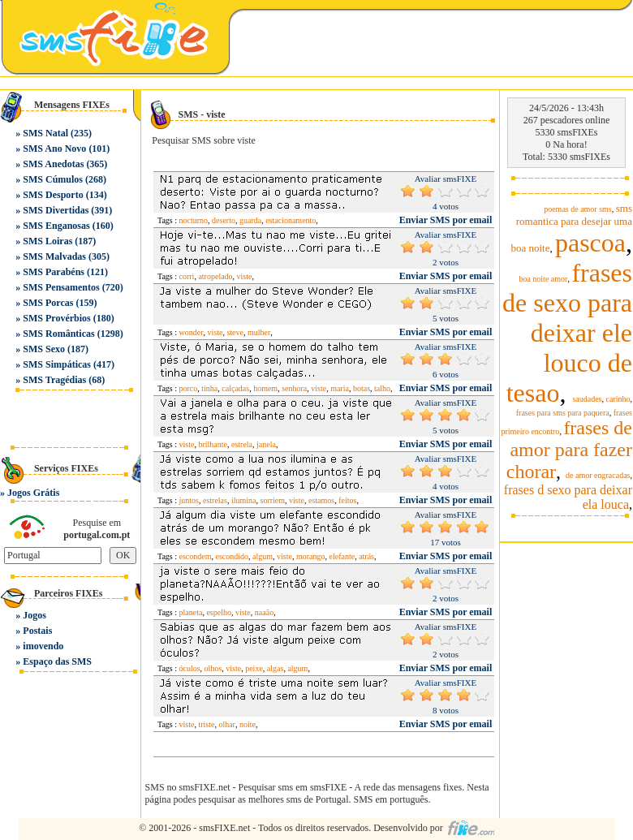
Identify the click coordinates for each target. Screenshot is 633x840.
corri (187, 276)
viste (245, 276)
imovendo (43, 646)
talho (382, 388)
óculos (190, 668)
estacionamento (291, 220)
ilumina (244, 500)
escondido (233, 556)
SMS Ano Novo (54, 149)
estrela (242, 444)
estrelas (215, 500)
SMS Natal (45, 133)
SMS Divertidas (56, 210)
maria (340, 388)
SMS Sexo (44, 349)
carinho (618, 399)
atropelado (215, 276)
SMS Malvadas (54, 256)
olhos (213, 668)
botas (362, 388)
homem (265, 388)
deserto (224, 220)
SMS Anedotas (53, 164)
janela (266, 444)
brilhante (213, 444)
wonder (192, 332)
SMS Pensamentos (61, 287)
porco (189, 388)
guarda (250, 220)
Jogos (34, 615)
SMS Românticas (58, 334)
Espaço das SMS (57, 661)
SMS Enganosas (56, 226)
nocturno (194, 220)
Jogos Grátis (33, 493)
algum (263, 556)
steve (235, 332)
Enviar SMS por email (446, 220)
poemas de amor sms (578, 209)
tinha (209, 388)
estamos (321, 500)
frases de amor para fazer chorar (569, 450)
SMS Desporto (53, 195)
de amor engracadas (598, 475)
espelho (219, 612)
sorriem (273, 500)
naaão (264, 612)
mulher (259, 332)
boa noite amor (543, 279)
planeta (191, 612)
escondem (196, 556)
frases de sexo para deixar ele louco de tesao (567, 333)
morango (311, 556)
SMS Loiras (47, 241)
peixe (254, 668)
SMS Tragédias (54, 380)
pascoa (590, 243)
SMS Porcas (48, 303)
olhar (227, 724)
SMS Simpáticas (57, 364)
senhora (294, 388)
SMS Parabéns (54, 272)
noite (248, 724)
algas (276, 668)
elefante (342, 556)
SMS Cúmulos (53, 179)
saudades (587, 399)
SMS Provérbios (56, 318)
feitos (347, 500)
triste (206, 724)
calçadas (235, 388)
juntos (189, 500)
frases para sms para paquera (563, 413)
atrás (366, 556)
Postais (37, 631)
